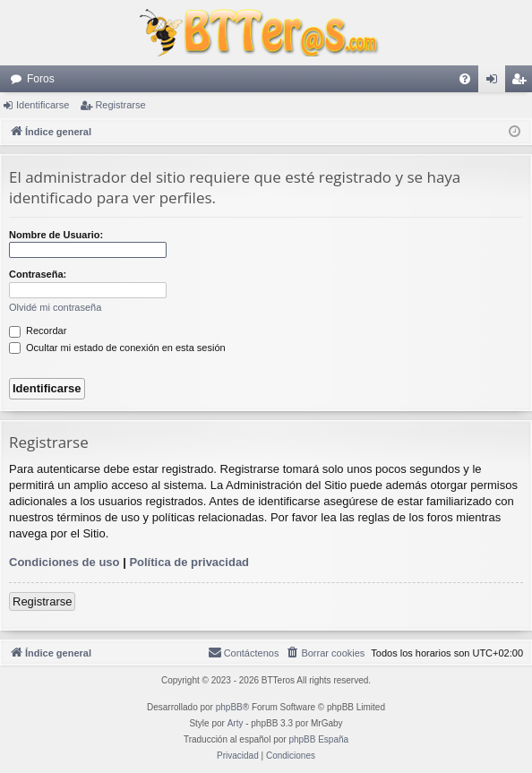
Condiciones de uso (64, 562)
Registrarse (120, 105)
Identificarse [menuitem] (496, 82)
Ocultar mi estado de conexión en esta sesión (117, 348)
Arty (236, 723)
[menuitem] (465, 79)
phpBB (229, 707)
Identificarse (43, 105)
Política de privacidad (189, 562)
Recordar (38, 331)
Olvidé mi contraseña (55, 307)
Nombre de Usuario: (56, 235)
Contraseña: (38, 274)
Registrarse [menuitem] (523, 82)
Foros (41, 79)
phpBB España (318, 739)
